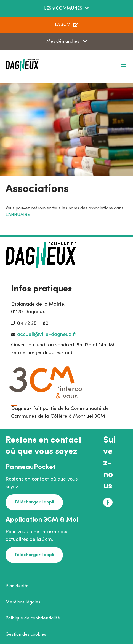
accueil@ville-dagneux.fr (47, 335)
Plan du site (17, 586)
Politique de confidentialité (33, 618)
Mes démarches (63, 42)
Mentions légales (23, 602)
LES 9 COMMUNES (63, 9)
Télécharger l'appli (34, 502)
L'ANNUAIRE (18, 215)
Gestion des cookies (26, 635)
